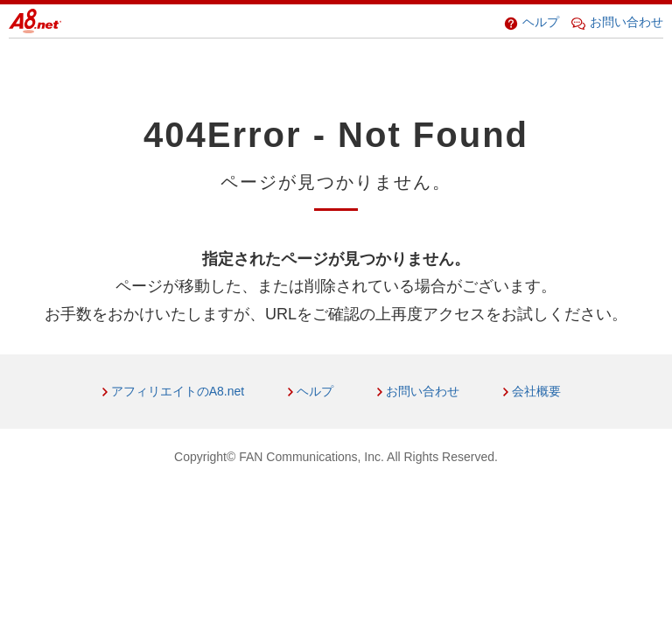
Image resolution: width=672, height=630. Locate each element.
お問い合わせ (617, 22)
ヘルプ (532, 22)
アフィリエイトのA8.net (178, 391)
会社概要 (536, 391)
